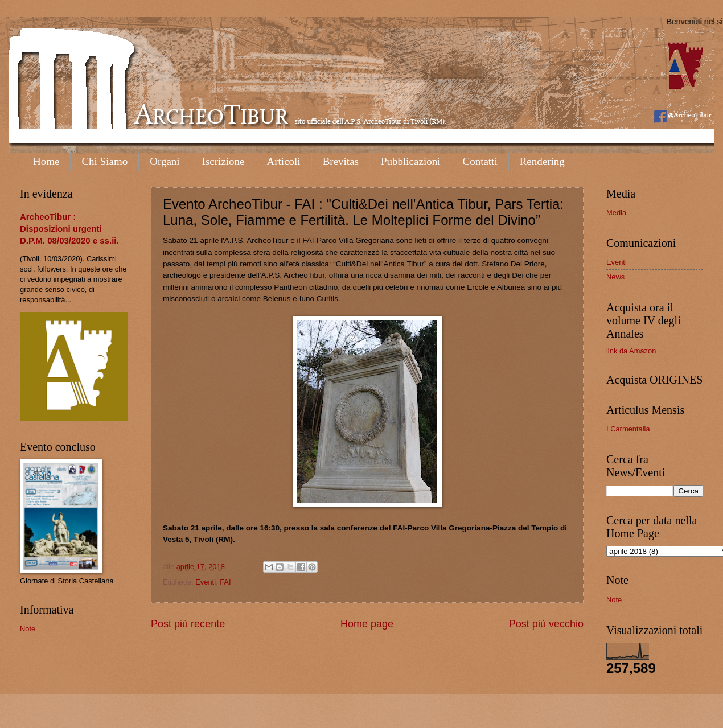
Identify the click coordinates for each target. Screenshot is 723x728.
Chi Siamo (104, 161)
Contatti (480, 161)
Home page (367, 624)
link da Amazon (631, 351)
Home (46, 161)
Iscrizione (223, 161)
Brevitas (341, 161)
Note (28, 629)
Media (616, 213)
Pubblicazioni (410, 161)
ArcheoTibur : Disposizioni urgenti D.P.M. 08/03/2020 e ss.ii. (69, 229)
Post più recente (188, 624)
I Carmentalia (628, 429)
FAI (225, 582)
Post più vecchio (546, 624)
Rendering (542, 161)
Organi (165, 161)
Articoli (284, 161)
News (615, 277)
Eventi (206, 582)
